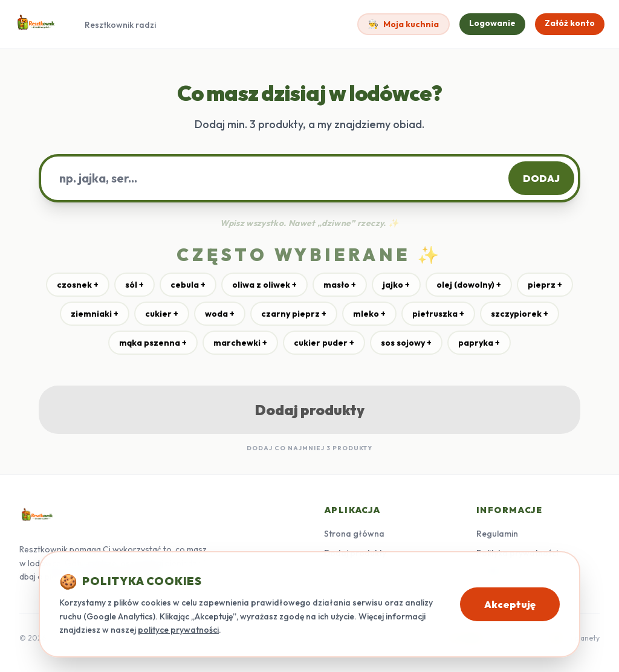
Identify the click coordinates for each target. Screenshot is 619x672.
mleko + (369, 314)
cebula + (188, 285)
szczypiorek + (520, 314)
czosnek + (78, 285)
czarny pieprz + (294, 314)
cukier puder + (324, 343)
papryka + (479, 343)
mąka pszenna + (153, 343)
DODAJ (541, 178)
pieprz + (545, 285)
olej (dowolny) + (469, 285)
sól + (134, 285)
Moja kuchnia (403, 24)
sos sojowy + (406, 343)
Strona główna (354, 534)
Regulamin (497, 534)
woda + (220, 314)
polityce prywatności (178, 630)
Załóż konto (570, 23)
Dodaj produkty (310, 410)
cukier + (162, 314)
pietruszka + (438, 314)
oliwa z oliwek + (264, 285)
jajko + (396, 285)
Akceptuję (510, 604)
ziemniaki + (95, 314)
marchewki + (240, 343)
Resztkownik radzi (120, 25)
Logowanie (492, 23)
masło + (340, 285)
